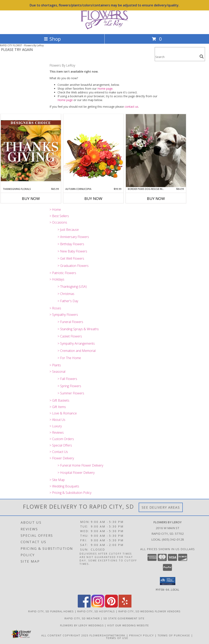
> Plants (55, 365)
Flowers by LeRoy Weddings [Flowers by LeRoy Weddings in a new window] (82, 625)
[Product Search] (176, 57)
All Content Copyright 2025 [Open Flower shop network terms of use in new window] (65, 635)
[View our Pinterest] (111, 606)
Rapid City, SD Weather (82, 618)
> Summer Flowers (71, 393)
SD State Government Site (124, 618)
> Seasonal (57, 372)
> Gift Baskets (59, 400)
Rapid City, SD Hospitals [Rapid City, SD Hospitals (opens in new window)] (96, 611)
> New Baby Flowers (72, 251)
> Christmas (66, 294)
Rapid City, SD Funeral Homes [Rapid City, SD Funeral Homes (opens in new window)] (51, 611)
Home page (105, 89)
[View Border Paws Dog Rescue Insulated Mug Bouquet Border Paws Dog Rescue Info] (156, 151)
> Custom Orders (62, 439)
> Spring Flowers (69, 386)
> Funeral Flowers (70, 322)
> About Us (57, 420)
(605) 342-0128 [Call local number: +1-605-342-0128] (173, 539)
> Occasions (58, 222)
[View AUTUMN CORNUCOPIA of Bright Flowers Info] (93, 150)
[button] (168, 581)
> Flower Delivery (62, 458)
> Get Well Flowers (71, 258)
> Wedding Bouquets (64, 486)
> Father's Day (68, 301)
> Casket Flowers (70, 336)
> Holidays (57, 279)
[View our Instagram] (98, 606)
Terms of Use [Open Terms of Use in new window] (117, 638)
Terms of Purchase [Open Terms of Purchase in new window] (174, 635)
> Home (55, 210)
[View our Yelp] (125, 606)
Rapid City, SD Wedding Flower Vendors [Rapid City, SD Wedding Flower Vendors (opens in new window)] (150, 611)
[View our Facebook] (84, 606)
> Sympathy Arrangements (76, 343)
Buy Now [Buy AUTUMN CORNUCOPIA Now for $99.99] (93, 198)
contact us (131, 107)
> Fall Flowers (67, 379)
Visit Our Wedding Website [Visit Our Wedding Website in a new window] (128, 625)
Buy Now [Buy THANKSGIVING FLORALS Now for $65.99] (31, 198)
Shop (52, 39)
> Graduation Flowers (73, 266)
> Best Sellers (59, 216)
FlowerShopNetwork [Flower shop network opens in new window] (108, 635)
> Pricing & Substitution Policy (70, 493)
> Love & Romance (63, 413)
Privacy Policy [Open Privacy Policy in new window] (142, 635)
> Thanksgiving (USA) (72, 287)
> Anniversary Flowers (73, 237)
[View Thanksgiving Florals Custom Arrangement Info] (31, 151)
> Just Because (68, 230)
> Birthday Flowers (71, 244)
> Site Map (57, 480)
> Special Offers (61, 445)
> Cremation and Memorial (77, 351)
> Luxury (56, 426)
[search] (202, 57)
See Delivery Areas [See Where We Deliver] (161, 507)
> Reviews (57, 432)
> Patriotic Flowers (63, 273)
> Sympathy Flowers (64, 315)
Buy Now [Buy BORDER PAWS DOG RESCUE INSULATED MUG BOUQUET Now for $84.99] (156, 198)
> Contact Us (59, 452)
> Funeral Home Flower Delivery (80, 465)
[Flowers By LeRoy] (105, 28)
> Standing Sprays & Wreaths (78, 329)
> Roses (55, 308)
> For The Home (69, 358)
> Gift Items (58, 407)
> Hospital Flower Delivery (76, 473)
